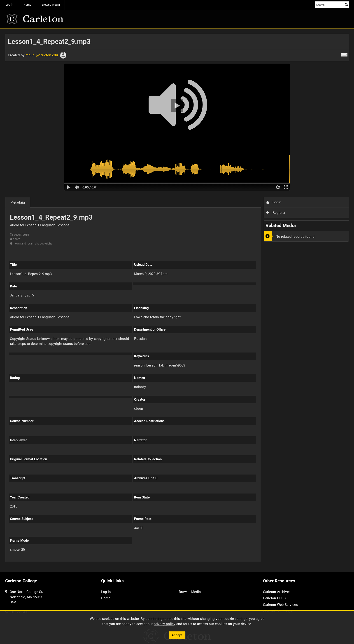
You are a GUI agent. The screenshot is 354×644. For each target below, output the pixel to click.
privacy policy (165, 624)
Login (274, 202)
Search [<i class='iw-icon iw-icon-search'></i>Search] (346, 4)
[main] (177, 300)
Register (276, 212)
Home (27, 5)
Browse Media (51, 5)
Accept (177, 635)
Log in (9, 5)
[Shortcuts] (344, 54)
